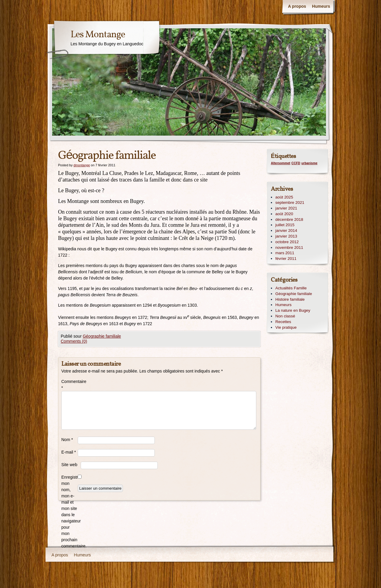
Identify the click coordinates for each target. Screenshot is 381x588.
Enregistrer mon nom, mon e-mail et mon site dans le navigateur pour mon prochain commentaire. (70, 512)
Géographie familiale (102, 336)
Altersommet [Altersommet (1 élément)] (281, 163)
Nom (67, 440)
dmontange (82, 165)
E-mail (69, 452)
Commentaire (70, 385)
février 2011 (286, 259)
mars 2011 (285, 253)
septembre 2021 (290, 203)
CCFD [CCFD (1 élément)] (296, 163)
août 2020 (284, 214)
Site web (69, 465)
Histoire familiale (290, 299)
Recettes (283, 322)
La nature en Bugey (293, 310)
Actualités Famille (291, 288)
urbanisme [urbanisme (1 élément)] (310, 163)
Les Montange (98, 35)
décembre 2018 (289, 219)
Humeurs (321, 6)
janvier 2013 (286, 236)
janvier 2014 (286, 231)
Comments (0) (74, 341)
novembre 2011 (289, 248)
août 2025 (284, 197)
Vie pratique (286, 327)
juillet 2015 (285, 225)
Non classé (285, 316)
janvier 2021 (286, 208)
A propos (297, 6)
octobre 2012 (287, 242)
